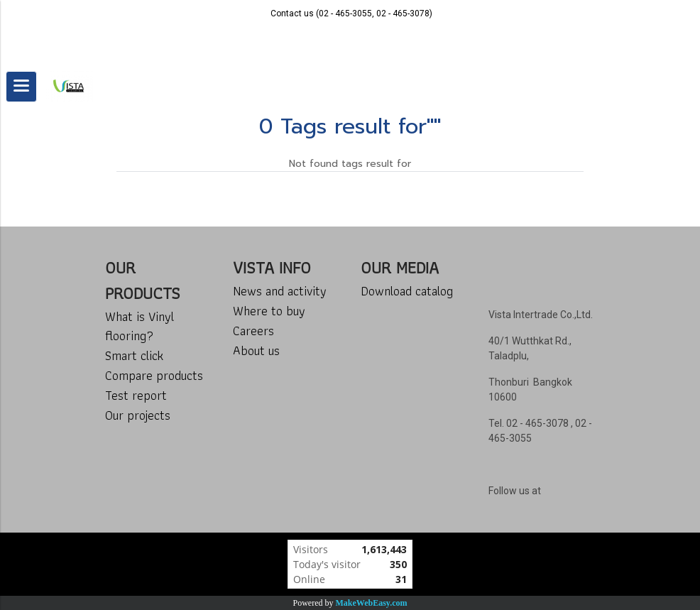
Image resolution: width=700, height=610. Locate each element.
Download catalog (407, 291)
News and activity (280, 291)
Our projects (138, 415)
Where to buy (269, 311)
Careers (253, 331)
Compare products (154, 375)
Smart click (134, 355)
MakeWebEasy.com (372, 603)
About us (256, 350)
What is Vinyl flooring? (140, 326)
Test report (136, 395)
